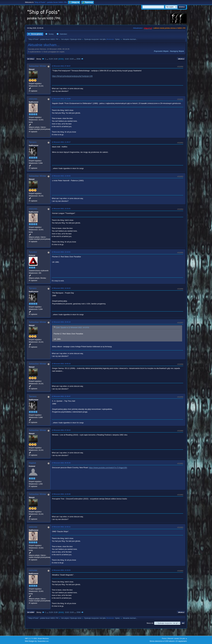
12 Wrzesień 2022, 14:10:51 (61, 252)
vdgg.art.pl (148, 28)
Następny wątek (177, 51)
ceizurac (33, 99)
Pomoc (164, 638)
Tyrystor (33, 252)
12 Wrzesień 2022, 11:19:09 (61, 99)
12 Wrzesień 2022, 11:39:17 (61, 142)
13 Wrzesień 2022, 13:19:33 (61, 570)
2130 (56, 59)
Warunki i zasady (173, 638)
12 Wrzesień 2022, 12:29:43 (61, 176)
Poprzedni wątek (161, 51)
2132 (67, 59)
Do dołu (31, 59)
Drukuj (181, 59)
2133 (72, 59)
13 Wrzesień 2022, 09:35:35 (61, 463)
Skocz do (150, 623)
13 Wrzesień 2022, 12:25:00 (61, 494)
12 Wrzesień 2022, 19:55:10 (61, 364)
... (48, 59)
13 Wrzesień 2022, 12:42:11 (61, 527)
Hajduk (32, 463)
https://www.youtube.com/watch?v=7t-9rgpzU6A (108, 468)
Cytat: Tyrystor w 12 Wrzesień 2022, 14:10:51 (72, 328)
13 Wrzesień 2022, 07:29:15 (61, 430)
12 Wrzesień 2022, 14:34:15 (61, 288)
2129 (51, 59)
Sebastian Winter (38, 66)
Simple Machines (43, 638)
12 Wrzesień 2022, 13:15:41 (61, 209)
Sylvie (117, 39)
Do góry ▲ (184, 638)
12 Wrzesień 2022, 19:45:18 (61, 322)
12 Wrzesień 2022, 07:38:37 (61, 66)
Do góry (31, 612)
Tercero (33, 142)
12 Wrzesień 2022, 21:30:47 (61, 396)
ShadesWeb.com (43, 641)
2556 (78, 59)
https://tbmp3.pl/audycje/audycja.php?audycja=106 (72, 76)
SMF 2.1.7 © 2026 (31, 638)
